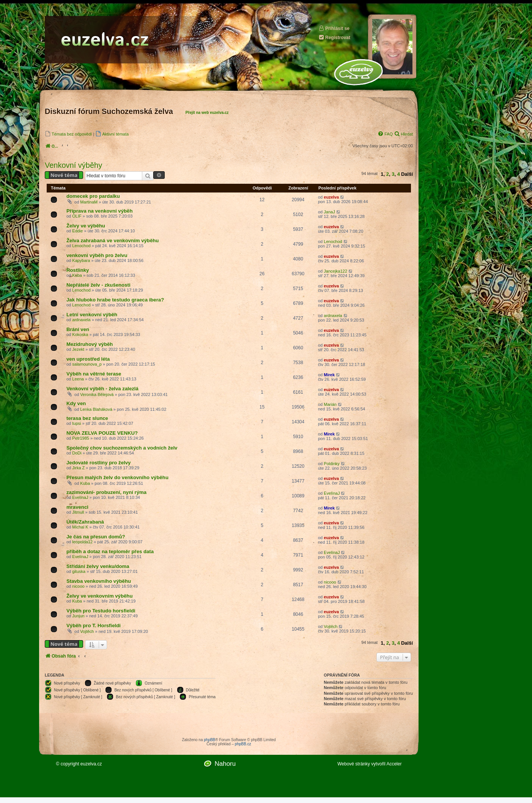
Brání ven (78, 329)
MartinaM (89, 202)
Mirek (329, 375)
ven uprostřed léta (88, 359)
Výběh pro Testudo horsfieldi (101, 611)
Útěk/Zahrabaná (85, 522)
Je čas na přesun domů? (96, 537)
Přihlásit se (334, 28)
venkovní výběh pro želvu (97, 255)
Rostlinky (78, 270)
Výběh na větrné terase (94, 374)
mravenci (77, 507)
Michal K (80, 527)
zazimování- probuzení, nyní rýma (106, 492)
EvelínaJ (80, 497)
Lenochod (81, 246)
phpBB (209, 740)
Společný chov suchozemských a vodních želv (122, 448)
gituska (79, 571)
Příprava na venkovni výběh (99, 211)
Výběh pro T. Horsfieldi (94, 626)
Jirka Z (78, 468)
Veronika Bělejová (97, 394)
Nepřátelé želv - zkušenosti (98, 285)
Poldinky (332, 464)
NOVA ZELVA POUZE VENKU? (102, 433)
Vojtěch (87, 631)
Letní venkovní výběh (92, 315)
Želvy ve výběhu (86, 226)
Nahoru (225, 764)
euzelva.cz (91, 764)
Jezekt (78, 349)
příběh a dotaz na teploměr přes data (110, 551)
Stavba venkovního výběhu (99, 581)
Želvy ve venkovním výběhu (99, 596)
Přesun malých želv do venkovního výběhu (117, 477)
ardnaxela (81, 320)
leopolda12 (82, 542)
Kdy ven (76, 403)
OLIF (77, 216)
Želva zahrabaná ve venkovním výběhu (113, 241)
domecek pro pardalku (93, 196)
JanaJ (329, 212)
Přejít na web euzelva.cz (207, 113)
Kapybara (81, 260)
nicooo (78, 586)
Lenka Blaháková (96, 409)
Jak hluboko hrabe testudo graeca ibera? (115, 300)
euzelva (331, 197)
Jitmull (78, 512)
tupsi (76, 423)
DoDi (77, 453)
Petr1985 (81, 438)
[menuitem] (68, 134)
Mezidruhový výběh (90, 344)
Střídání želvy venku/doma (98, 566)
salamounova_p (87, 364)
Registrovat (334, 37)
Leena (78, 379)
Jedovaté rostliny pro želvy (98, 463)
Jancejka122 (335, 271)
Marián (330, 404)
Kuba (77, 275)
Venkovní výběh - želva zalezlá (102, 389)
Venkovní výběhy (73, 165)
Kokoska (80, 334)
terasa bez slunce (87, 418)
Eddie (77, 231)
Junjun (78, 616)
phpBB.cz (243, 744)
